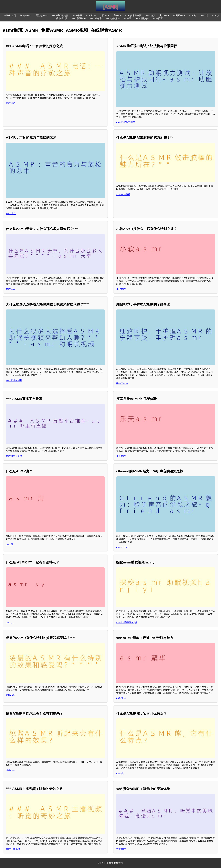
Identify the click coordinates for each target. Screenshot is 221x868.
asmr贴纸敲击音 (60, 15)
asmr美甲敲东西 (133, 15)
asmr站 (193, 15)
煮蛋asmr (121, 849)
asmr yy (10, 622)
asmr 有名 (11, 214)
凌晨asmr (11, 695)
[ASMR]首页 (10, 15)
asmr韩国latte (79, 18)
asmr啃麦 (151, 15)
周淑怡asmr (42, 15)
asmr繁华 (121, 698)
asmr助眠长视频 (14, 380)
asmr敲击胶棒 (123, 194)
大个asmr (164, 15)
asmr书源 (77, 15)
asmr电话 (11, 103)
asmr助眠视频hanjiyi (126, 622)
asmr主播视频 (13, 849)
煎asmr (117, 15)
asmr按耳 (158, 18)
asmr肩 (9, 544)
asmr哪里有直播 (14, 456)
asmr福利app (142, 18)
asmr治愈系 (96, 18)
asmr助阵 (91, 15)
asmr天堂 (11, 289)
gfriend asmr (123, 547)
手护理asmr (122, 383)
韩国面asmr (179, 15)
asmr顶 (128, 18)
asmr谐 (204, 15)
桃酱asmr (11, 770)
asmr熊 (120, 773)
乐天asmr (121, 456)
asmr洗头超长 (113, 18)
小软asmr (121, 289)
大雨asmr (105, 15)
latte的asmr (26, 15)
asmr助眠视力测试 (126, 122)
